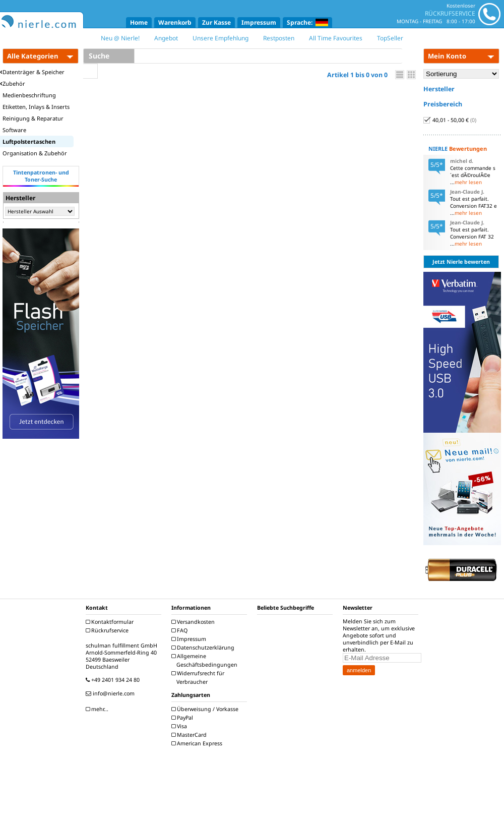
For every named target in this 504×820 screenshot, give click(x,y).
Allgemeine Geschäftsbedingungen (206, 660)
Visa (180, 726)
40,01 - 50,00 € (450, 120)
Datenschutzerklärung (204, 648)
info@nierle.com (111, 693)
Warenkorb (175, 22)
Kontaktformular (111, 622)
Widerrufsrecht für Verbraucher (199, 678)
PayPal (183, 718)
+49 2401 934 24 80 (114, 680)
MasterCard (190, 735)
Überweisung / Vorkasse (206, 709)
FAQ (181, 630)
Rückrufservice (108, 630)
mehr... (98, 709)
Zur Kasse (216, 22)
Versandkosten (194, 622)
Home (139, 22)
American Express (198, 743)
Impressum (259, 22)
